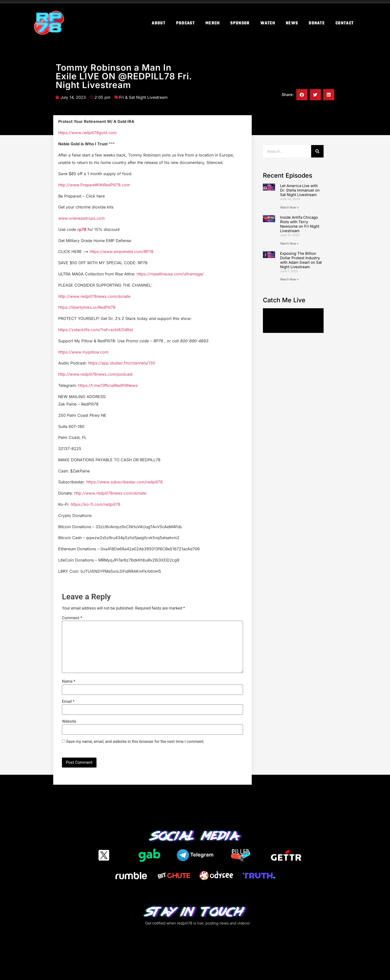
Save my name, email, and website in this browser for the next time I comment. (135, 742)
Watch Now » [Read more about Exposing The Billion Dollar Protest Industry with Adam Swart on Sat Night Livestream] (289, 279)
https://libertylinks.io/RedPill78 (87, 307)
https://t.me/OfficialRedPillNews (108, 385)
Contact (345, 23)
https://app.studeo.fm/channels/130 (122, 363)
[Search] (317, 151)
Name (69, 681)
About (159, 23)
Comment (72, 618)
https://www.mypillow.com (83, 352)
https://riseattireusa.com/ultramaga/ (170, 274)
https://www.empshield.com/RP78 (122, 252)
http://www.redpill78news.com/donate (94, 296)
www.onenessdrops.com (81, 218)
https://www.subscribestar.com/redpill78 (124, 482)
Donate (317, 23)
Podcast (185, 23)
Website (69, 722)
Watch (268, 23)
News (292, 23)
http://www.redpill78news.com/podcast (95, 374)
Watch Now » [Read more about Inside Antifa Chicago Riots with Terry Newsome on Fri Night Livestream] (289, 243)
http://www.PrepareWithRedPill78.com (94, 185)
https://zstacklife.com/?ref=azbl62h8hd (96, 330)
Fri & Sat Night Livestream (143, 97)
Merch (213, 23)
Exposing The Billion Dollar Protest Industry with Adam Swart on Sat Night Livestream (301, 260)
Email (68, 702)
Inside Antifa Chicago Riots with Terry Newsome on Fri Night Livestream (300, 224)
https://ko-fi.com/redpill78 (96, 504)
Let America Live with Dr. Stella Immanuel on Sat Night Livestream (300, 190)
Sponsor (240, 23)
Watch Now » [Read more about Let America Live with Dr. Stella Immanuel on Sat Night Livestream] (289, 207)
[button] (302, 95)
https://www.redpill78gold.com (87, 133)
